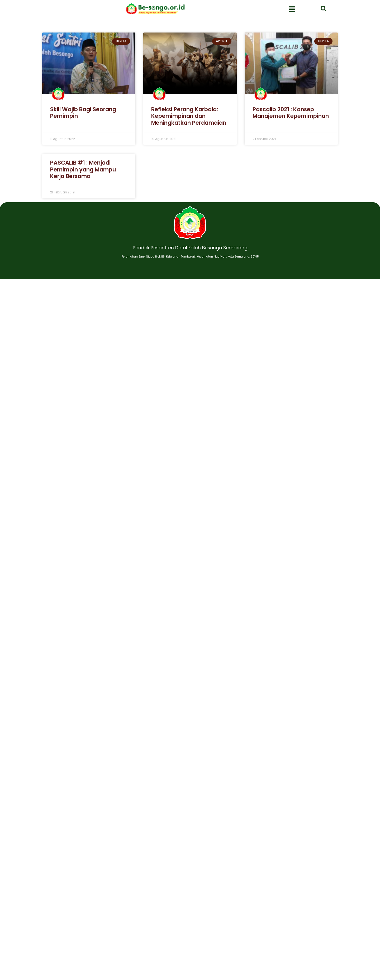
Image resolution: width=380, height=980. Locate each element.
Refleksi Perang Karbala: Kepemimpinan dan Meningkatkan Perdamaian (189, 120)
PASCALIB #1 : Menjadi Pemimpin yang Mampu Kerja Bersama (83, 173)
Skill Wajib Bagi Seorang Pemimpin (83, 116)
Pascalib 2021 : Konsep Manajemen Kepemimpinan (291, 116)
